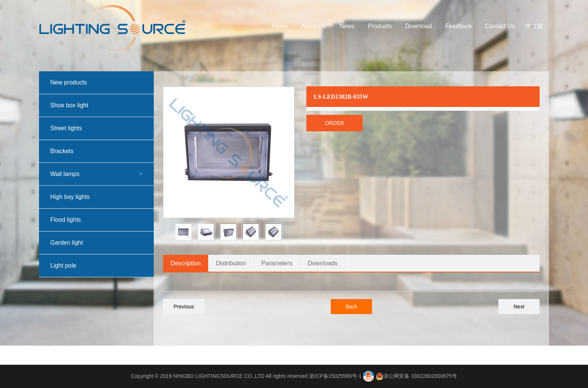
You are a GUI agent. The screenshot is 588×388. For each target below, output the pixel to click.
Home (280, 26)
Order (335, 123)
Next (519, 307)
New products (102, 83)
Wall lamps (102, 174)
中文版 (534, 26)
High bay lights (102, 197)
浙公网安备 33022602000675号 (420, 376)
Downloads (323, 263)
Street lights (102, 128)
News (347, 26)
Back (351, 307)
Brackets (102, 151)
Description (186, 263)
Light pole (102, 266)
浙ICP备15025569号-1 (335, 376)
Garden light (102, 243)
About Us (313, 26)
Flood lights (102, 220)
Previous (184, 307)
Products (380, 26)
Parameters (277, 263)
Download (418, 26)
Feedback (459, 26)
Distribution (231, 263)
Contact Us (500, 26)
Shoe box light (102, 105)
